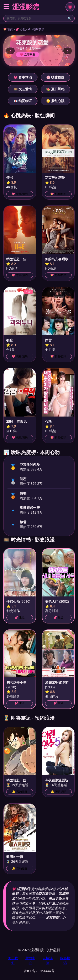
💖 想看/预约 (20, 194)
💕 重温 (20, 618)
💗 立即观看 (28, 54)
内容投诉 (65, 960)
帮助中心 (30, 960)
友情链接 (48, 960)
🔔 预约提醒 (20, 792)
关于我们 (13, 960)
